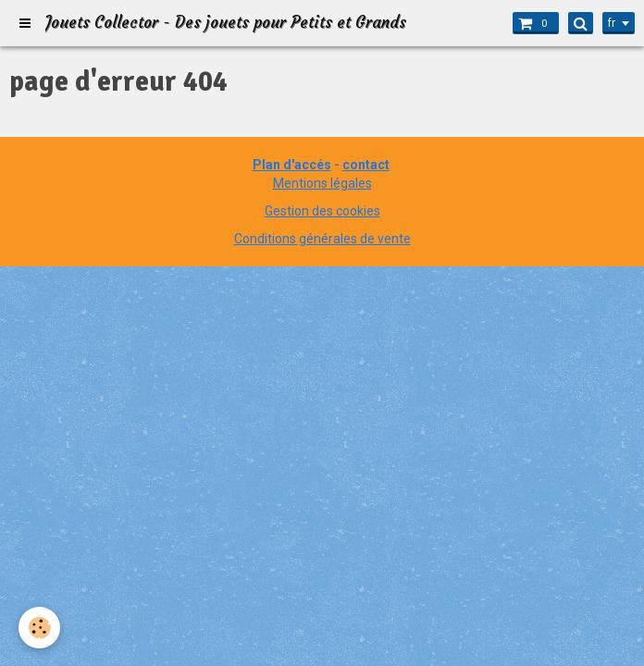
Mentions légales (322, 183)
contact (366, 165)
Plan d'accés (292, 165)
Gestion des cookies (322, 211)
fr (612, 23)
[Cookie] (39, 628)
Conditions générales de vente (322, 239)
